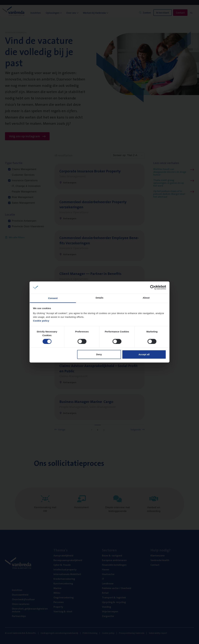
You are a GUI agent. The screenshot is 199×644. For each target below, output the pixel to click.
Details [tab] (99, 298)
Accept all (144, 354)
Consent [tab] (53, 298)
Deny (99, 354)
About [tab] (146, 298)
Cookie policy (41, 321)
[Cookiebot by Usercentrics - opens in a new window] (152, 287)
